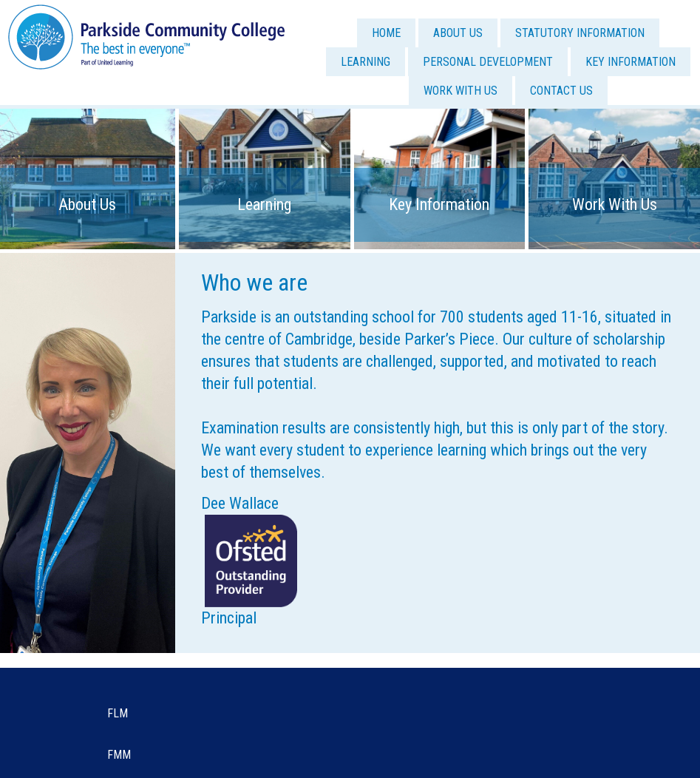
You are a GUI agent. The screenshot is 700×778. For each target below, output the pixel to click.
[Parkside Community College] (146, 36)
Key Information (439, 204)
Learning (264, 204)
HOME (386, 33)
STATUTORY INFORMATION (580, 33)
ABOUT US (458, 33)
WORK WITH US (461, 91)
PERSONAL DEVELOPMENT (488, 62)
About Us (87, 204)
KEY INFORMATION (631, 62)
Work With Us (615, 204)
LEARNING (366, 62)
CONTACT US (561, 91)
